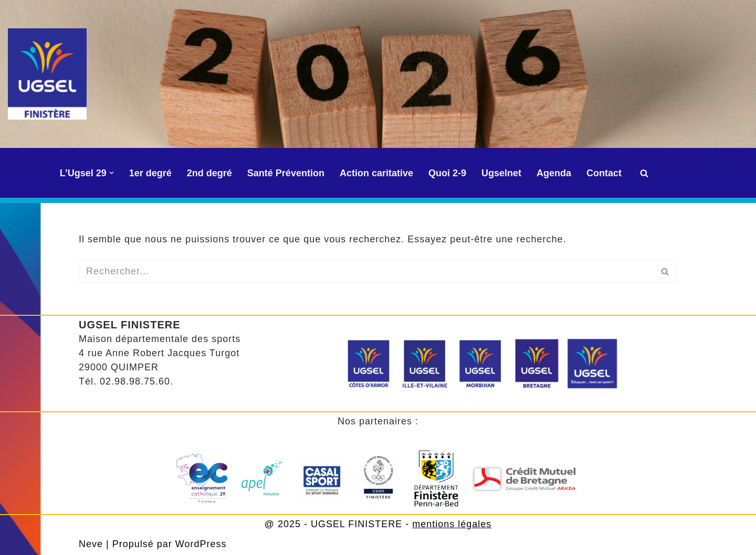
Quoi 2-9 (447, 173)
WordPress (201, 544)
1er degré (150, 173)
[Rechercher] (644, 173)
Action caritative (376, 173)
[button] (112, 173)
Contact (604, 173)
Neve (91, 544)
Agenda (554, 173)
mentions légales (452, 524)
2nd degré (209, 173)
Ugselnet (501, 173)
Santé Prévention (286, 173)
